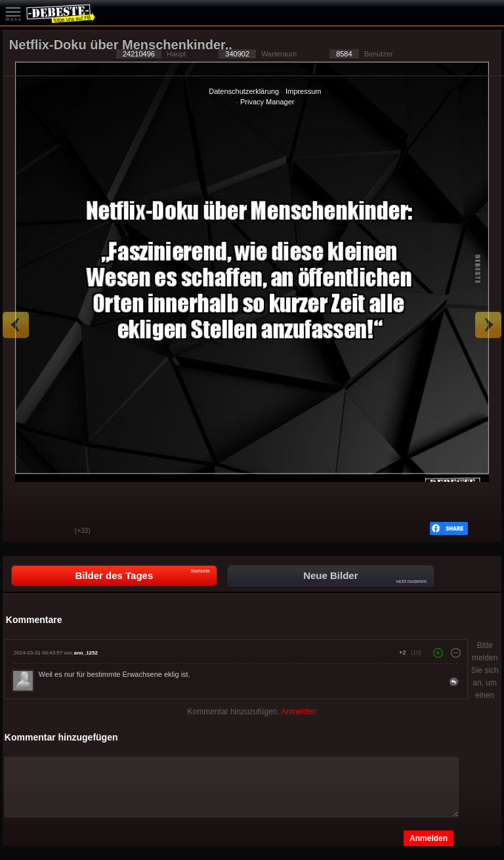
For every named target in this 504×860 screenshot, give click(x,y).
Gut (22, 532)
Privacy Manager (267, 102)
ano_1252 (85, 653)
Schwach (55, 532)
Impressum (303, 91)
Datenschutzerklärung (244, 91)
